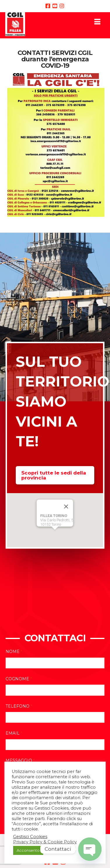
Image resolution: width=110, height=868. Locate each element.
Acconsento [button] (28, 850)
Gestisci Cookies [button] (30, 837)
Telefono (19, 706)
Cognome (19, 679)
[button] (97, 22)
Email (14, 733)
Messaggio (20, 760)
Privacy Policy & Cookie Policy (45, 842)
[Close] (66, 507)
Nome (14, 652)
